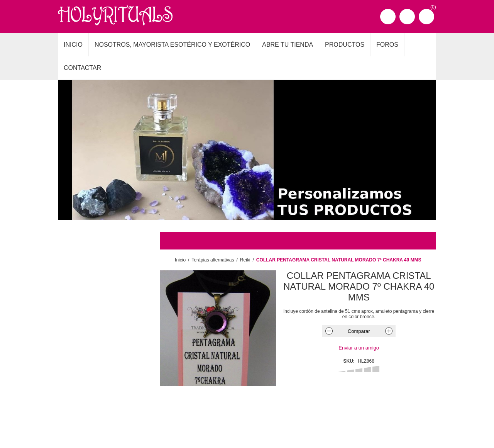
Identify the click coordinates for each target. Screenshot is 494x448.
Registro (388, 17)
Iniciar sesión (407, 17)
